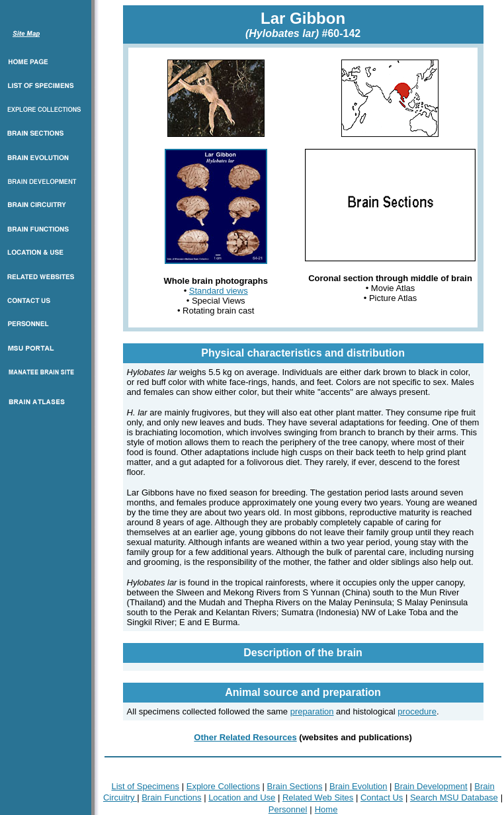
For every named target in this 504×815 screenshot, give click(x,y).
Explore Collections (223, 786)
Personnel (288, 809)
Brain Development (431, 786)
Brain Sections (295, 786)
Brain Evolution (358, 786)
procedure (417, 711)
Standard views (219, 291)
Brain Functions (171, 797)
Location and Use (242, 797)
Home (326, 809)
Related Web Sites (318, 797)
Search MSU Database (454, 797)
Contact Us (382, 797)
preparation (312, 711)
